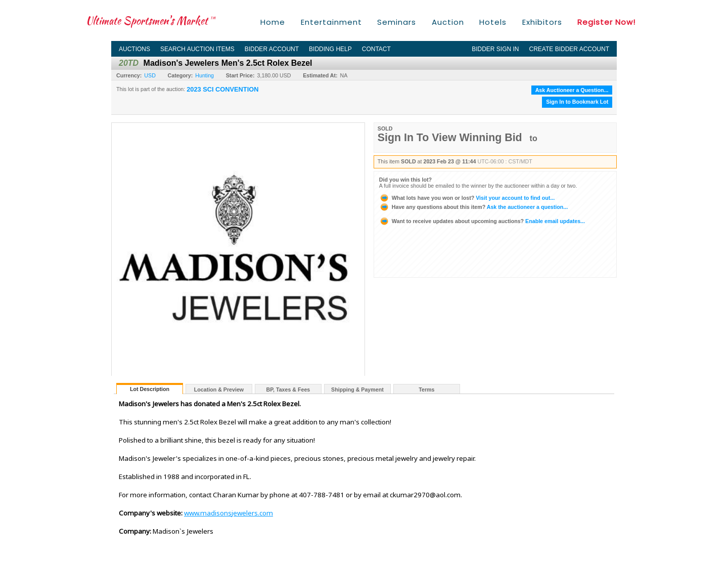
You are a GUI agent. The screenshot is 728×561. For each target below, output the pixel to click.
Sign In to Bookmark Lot (577, 102)
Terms (426, 390)
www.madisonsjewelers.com (229, 513)
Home (273, 22)
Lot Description (150, 389)
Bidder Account (272, 49)
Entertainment (331, 22)
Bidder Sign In (495, 49)
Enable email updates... (482, 221)
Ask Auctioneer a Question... (572, 90)
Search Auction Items (197, 49)
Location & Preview (219, 390)
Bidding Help (330, 49)
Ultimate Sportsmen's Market (151, 20)
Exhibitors (542, 22)
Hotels (493, 22)
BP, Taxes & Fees (288, 390)
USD (150, 75)
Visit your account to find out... (467, 198)
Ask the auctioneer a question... (473, 207)
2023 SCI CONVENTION (222, 90)
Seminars (397, 22)
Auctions (134, 49)
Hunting (204, 75)
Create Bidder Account (569, 49)
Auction (448, 22)
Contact (376, 49)
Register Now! (606, 22)
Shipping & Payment (357, 390)
